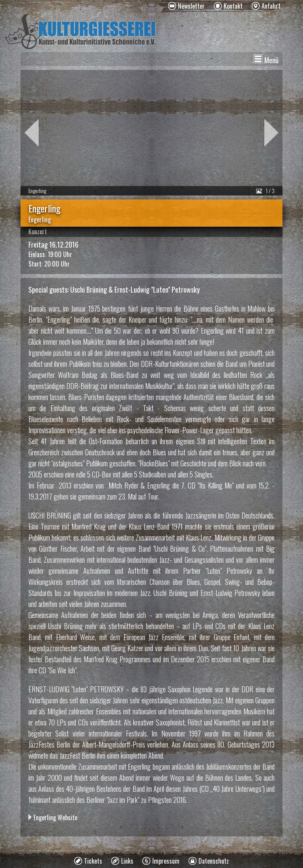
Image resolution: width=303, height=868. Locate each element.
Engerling (40, 220)
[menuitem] (186, 6)
